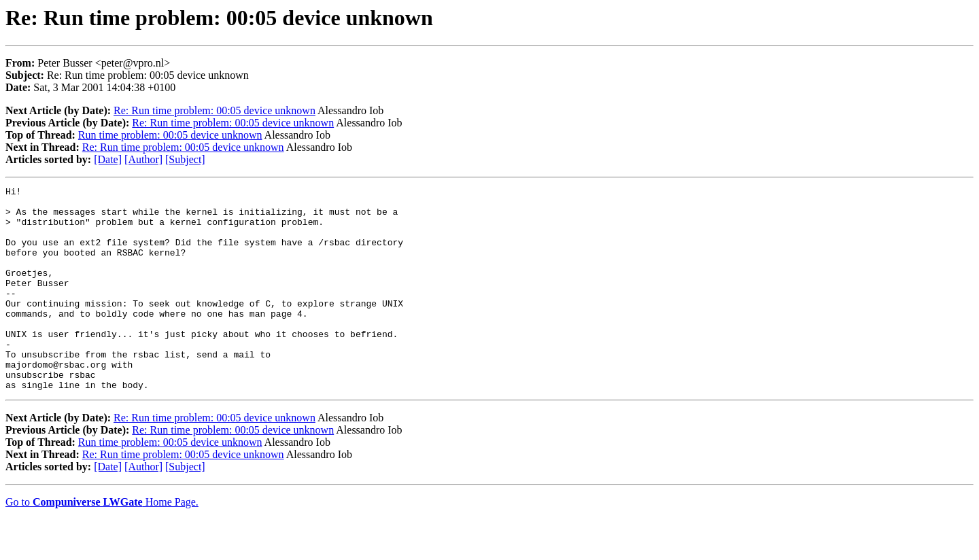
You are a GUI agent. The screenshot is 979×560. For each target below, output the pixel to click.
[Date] (108, 159)
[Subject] (185, 159)
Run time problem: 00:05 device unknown (170, 135)
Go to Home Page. (102, 543)
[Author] (143, 159)
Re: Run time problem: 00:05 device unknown (214, 110)
